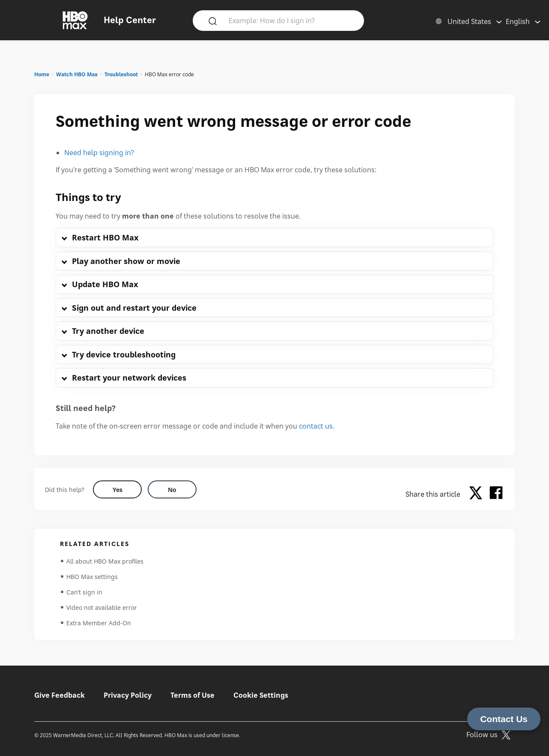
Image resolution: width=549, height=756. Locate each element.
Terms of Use (192, 695)
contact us (316, 426)
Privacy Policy (128, 695)
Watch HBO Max (77, 74)
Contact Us (504, 719)
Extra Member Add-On (99, 623)
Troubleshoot (121, 74)
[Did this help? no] (172, 489)
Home (42, 74)
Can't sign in (84, 592)
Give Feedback (60, 695)
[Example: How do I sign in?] (291, 20)
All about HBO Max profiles (105, 561)
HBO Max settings (92, 577)
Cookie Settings (261, 695)
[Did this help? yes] (117, 489)
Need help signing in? (99, 153)
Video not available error (102, 607)
